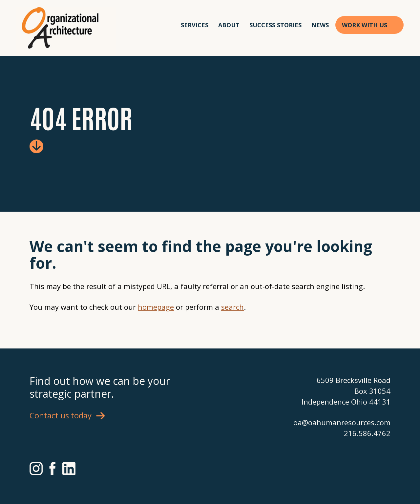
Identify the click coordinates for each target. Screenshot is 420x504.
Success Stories (275, 25)
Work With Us (365, 25)
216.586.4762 (367, 433)
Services (195, 25)
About (229, 25)
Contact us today (61, 415)
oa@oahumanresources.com (342, 422)
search (232, 307)
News (320, 25)
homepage (156, 307)
